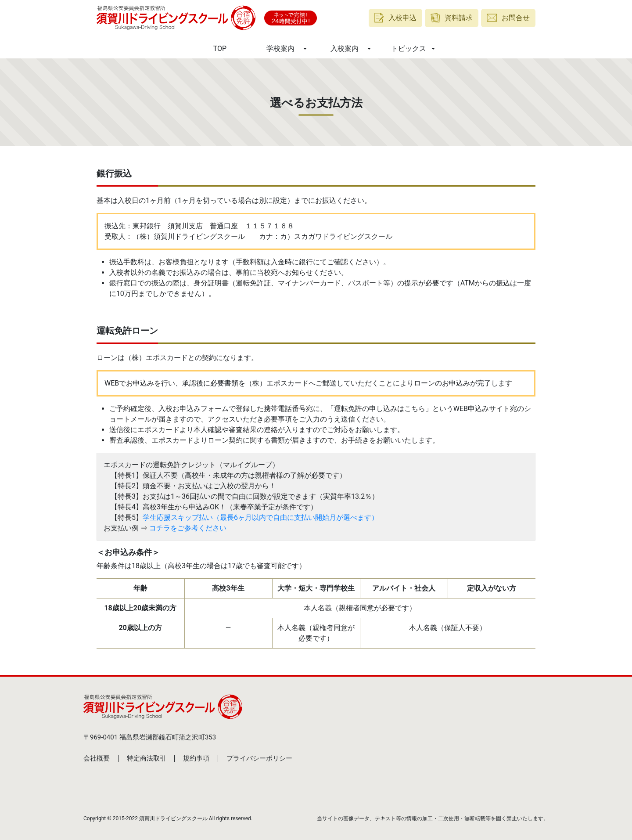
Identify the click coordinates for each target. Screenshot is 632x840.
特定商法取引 (147, 758)
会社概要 (97, 758)
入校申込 (395, 18)
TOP (220, 49)
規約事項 (196, 758)
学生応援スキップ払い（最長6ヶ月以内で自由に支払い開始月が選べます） (260, 517)
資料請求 (452, 18)
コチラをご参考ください (188, 528)
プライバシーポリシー (259, 758)
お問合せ (508, 18)
